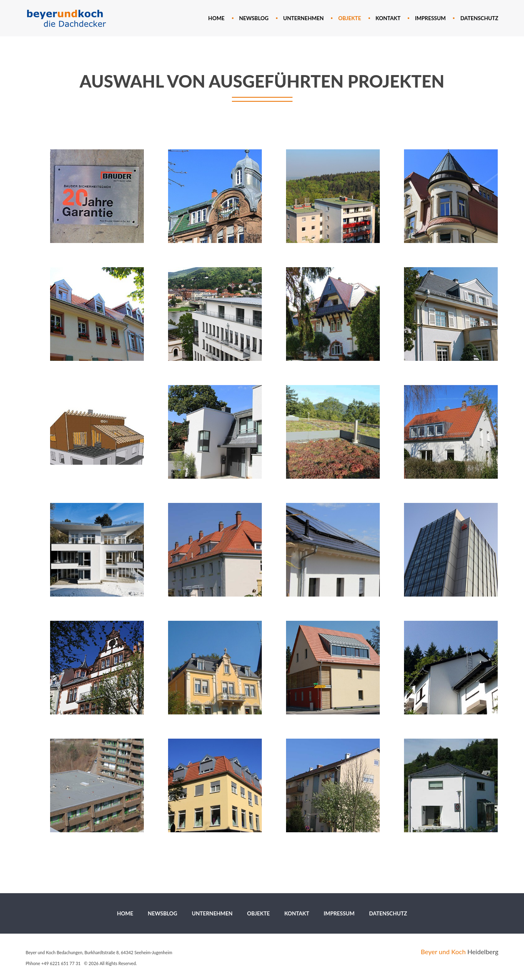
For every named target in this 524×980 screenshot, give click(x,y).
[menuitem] (216, 18)
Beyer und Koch (443, 952)
